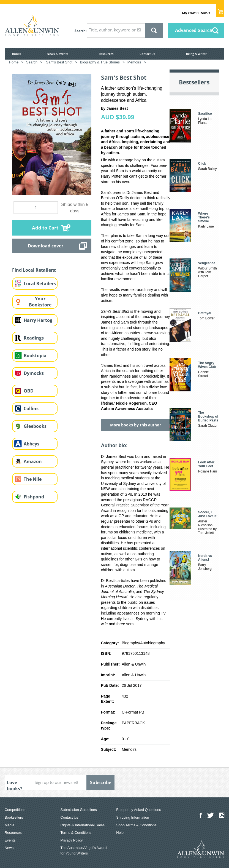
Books (17, 54)
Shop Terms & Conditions (136, 825)
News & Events (57, 54)
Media (9, 825)
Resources (106, 54)
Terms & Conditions (76, 833)
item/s (196, 13)
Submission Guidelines (79, 810)
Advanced (194, 30)
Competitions (15, 810)
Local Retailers (40, 284)
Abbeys (32, 444)
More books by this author (136, 425)
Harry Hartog (38, 320)
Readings (34, 338)
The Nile (33, 479)
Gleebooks (35, 426)
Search (80, 31)
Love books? (15, 785)
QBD (29, 391)
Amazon (33, 461)
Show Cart (220, 10)
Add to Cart (45, 228)
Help (120, 833)
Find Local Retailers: (34, 270)
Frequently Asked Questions (139, 810)
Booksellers (14, 817)
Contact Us (147, 54)
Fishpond (34, 497)
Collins (31, 408)
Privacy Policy (72, 840)
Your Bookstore (40, 302)
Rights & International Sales (83, 825)
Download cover (46, 246)
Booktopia (35, 356)
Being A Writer (196, 54)
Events (10, 840)
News (9, 848)
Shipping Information (133, 817)
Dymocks (34, 373)
